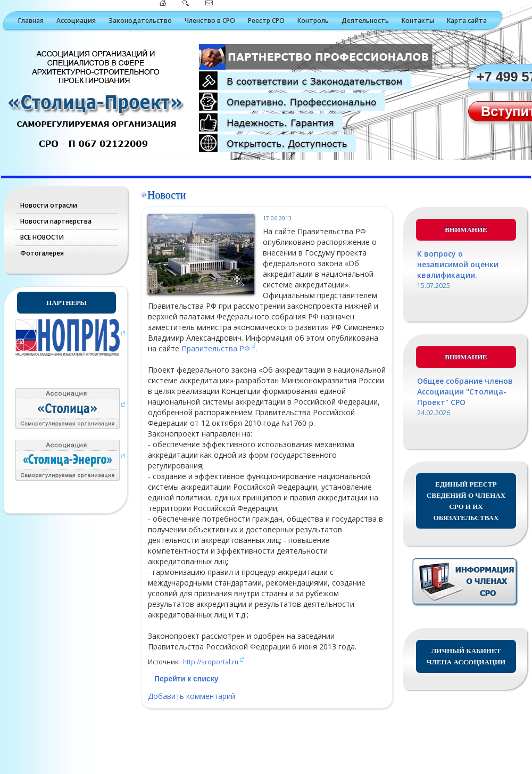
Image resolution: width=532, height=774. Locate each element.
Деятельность (365, 20)
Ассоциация (76, 20)
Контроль (313, 20)
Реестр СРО (266, 20)
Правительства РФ (216, 348)
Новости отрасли (49, 205)
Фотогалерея (42, 253)
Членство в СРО (210, 20)
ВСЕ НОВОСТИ (42, 237)
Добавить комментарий (192, 696)
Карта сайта (467, 20)
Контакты (418, 20)
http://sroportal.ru (211, 662)
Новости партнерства (56, 221)
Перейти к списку (186, 679)
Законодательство (140, 20)
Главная (31, 20)
